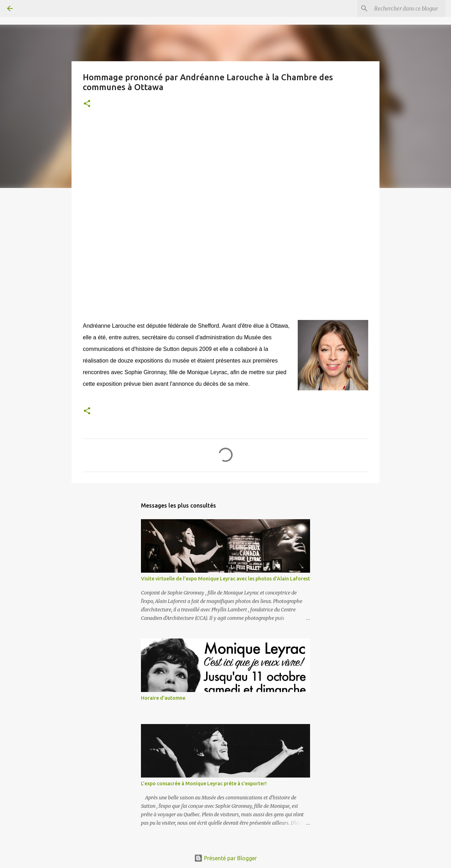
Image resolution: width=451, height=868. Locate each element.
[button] (87, 104)
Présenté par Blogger (225, 858)
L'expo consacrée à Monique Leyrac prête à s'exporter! (204, 784)
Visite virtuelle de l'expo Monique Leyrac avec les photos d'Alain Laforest (225, 579)
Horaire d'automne (163, 698)
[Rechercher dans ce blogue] (408, 8)
